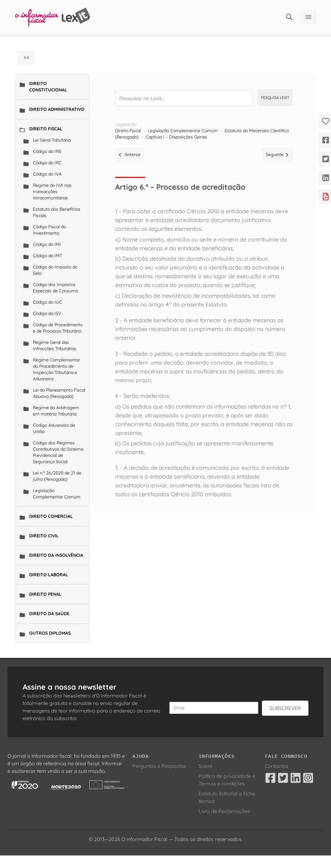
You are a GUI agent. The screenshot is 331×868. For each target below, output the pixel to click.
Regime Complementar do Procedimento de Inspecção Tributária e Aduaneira (56, 369)
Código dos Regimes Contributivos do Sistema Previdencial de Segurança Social (58, 452)
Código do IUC (47, 302)
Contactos (277, 766)
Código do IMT (48, 256)
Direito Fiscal (46, 129)
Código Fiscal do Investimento (49, 230)
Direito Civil (44, 536)
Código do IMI (47, 244)
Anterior (130, 155)
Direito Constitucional (48, 87)
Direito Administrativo (57, 109)
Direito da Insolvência (56, 555)
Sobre (206, 766)
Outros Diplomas (50, 633)
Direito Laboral (49, 575)
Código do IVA (47, 174)
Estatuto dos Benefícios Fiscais (57, 212)
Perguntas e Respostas (159, 766)
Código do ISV (47, 313)
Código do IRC (47, 163)
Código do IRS (47, 151)
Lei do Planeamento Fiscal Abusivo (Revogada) (59, 393)
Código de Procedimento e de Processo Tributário (58, 328)
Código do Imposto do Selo (55, 270)
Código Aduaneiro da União (54, 428)
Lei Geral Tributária (52, 140)
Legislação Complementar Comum (57, 494)
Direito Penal (45, 594)
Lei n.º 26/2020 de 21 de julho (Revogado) (57, 476)
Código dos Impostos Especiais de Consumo (56, 288)
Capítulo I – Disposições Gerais (176, 137)
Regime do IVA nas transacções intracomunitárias (52, 192)
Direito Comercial (51, 516)
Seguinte (278, 155)
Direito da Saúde (49, 614)
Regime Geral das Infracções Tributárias (55, 345)
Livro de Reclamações (224, 811)
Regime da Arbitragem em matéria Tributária (56, 411)
